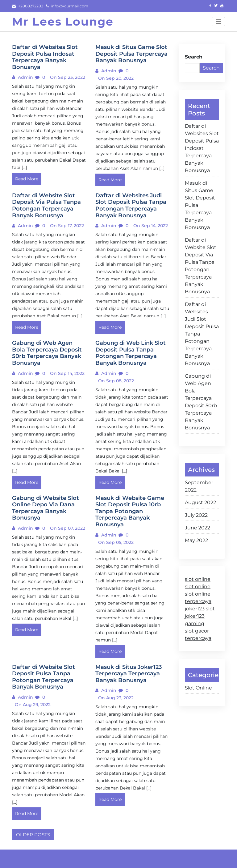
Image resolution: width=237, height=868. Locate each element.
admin (25, 77)
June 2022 (197, 528)
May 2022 (196, 540)
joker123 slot (200, 609)
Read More (27, 179)
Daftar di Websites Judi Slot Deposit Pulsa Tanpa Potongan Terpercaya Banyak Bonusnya (202, 334)
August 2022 (200, 502)
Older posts (33, 835)
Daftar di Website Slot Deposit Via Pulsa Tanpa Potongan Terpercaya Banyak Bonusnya (201, 266)
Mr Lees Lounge (63, 22)
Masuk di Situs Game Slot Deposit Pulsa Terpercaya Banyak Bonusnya (200, 205)
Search (194, 57)
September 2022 (199, 486)
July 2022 (196, 515)
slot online (198, 579)
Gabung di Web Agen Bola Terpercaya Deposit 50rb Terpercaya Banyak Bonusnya (201, 402)
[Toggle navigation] (218, 22)
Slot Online (198, 688)
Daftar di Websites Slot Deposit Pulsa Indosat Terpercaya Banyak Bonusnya (202, 148)
